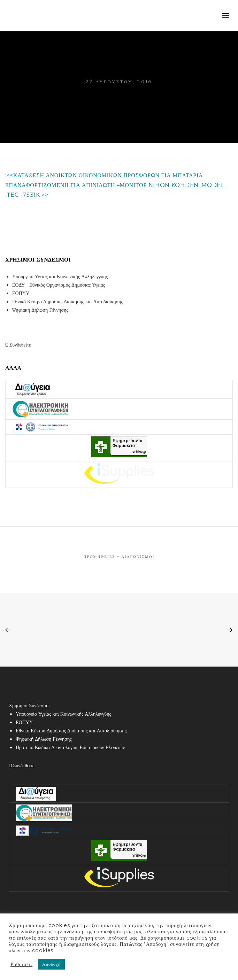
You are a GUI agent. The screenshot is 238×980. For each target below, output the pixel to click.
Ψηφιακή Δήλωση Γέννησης (40, 310)
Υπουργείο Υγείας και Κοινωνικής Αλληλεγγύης (60, 277)
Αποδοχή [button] (51, 964)
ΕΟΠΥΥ (21, 293)
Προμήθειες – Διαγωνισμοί (119, 557)
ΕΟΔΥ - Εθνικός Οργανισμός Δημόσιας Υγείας (59, 285)
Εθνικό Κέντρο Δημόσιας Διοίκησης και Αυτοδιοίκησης (68, 302)
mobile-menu (226, 16)
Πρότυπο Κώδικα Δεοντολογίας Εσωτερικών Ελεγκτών (70, 747)
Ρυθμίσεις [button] (22, 964)
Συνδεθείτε (18, 345)
